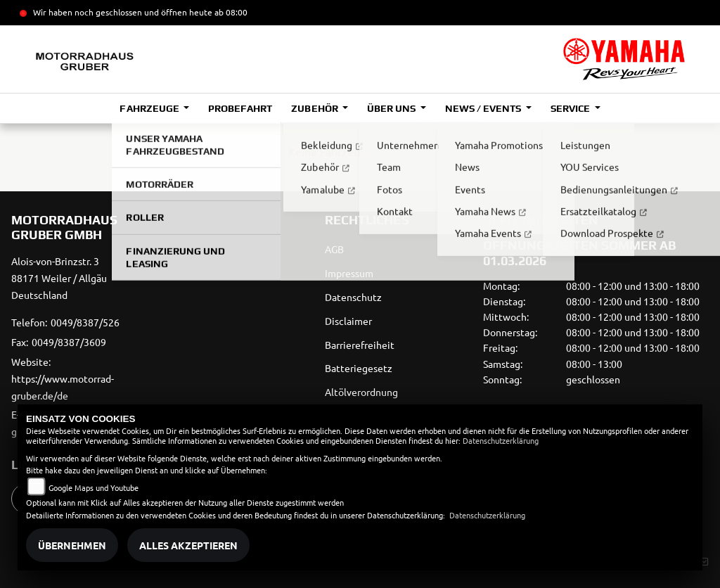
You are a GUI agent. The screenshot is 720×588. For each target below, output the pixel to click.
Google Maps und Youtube (94, 487)
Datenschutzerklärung (501, 440)
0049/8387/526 (85, 322)
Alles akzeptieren (188, 545)
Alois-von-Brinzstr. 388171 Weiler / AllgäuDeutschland (59, 278)
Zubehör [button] (315, 108)
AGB (334, 249)
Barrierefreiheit (360, 345)
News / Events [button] (484, 108)
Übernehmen (72, 545)
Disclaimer (348, 321)
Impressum (349, 273)
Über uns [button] (392, 108)
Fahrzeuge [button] (150, 108)
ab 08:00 (230, 12)
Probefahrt (240, 108)
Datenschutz (353, 297)
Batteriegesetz (359, 368)
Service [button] (571, 108)
